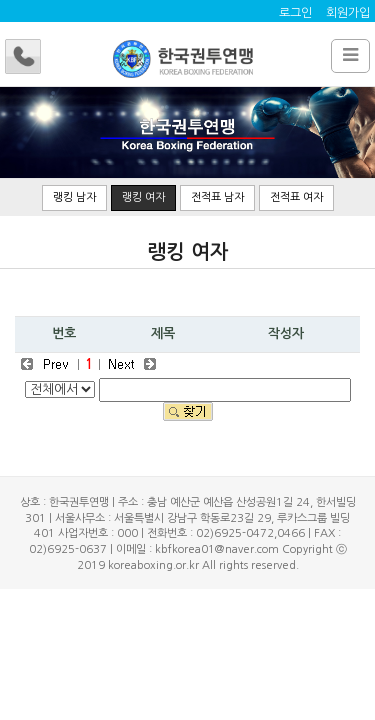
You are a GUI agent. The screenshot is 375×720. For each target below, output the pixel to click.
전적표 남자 (217, 197)
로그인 (295, 13)
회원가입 (348, 13)
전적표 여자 (296, 197)
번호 (64, 333)
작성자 (286, 333)
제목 (163, 333)
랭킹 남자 (74, 197)
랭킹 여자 (143, 197)
